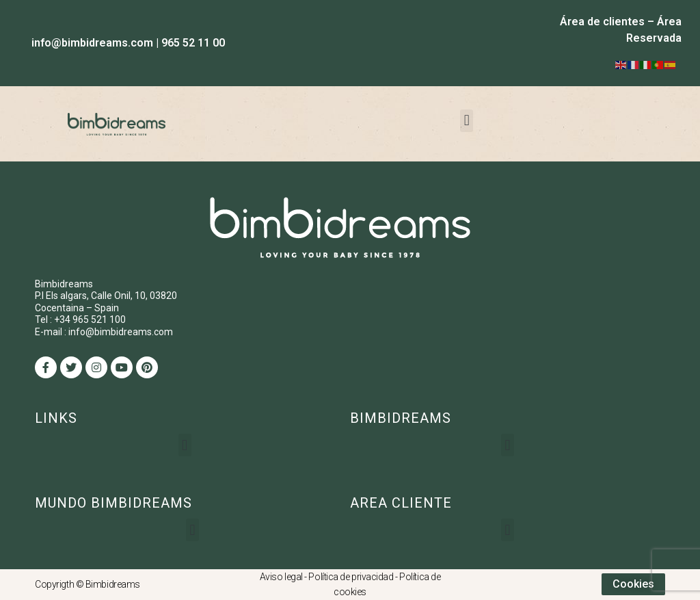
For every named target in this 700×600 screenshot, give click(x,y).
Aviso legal (281, 577)
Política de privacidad (351, 577)
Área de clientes (602, 22)
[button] (467, 121)
